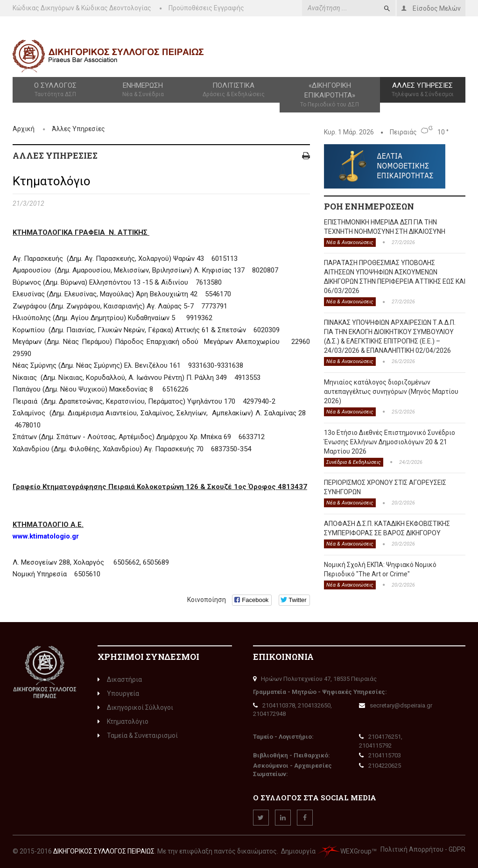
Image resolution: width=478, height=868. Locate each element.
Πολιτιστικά (233, 90)
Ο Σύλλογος (55, 90)
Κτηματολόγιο (123, 721)
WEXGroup (344, 851)
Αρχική (24, 129)
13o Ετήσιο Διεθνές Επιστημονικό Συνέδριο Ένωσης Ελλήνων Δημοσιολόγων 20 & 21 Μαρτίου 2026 (390, 442)
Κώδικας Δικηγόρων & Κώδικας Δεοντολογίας (82, 8)
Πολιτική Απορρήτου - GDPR (423, 849)
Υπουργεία (118, 693)
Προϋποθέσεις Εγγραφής (206, 8)
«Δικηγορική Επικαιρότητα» (330, 95)
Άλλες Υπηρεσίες (423, 90)
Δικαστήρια (120, 679)
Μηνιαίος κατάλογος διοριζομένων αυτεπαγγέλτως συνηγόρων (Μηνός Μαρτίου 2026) (391, 392)
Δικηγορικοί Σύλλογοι (135, 707)
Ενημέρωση (143, 90)
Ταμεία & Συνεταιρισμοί (138, 735)
